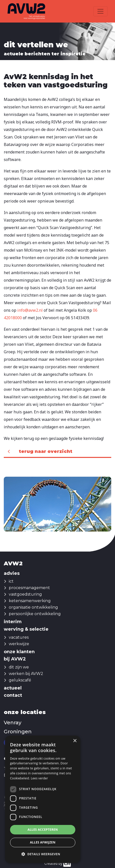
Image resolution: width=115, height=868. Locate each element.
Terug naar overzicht (46, 451)
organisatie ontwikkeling (33, 607)
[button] (43, 854)
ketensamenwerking (30, 601)
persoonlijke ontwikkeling (35, 614)
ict (11, 581)
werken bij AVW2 (26, 674)
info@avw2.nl (30, 310)
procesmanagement (29, 588)
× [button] (75, 741)
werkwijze (19, 644)
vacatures (19, 637)
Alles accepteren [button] (43, 830)
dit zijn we (19, 667)
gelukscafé (20, 680)
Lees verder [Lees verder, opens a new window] (40, 778)
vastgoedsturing (25, 594)
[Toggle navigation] (100, 11)
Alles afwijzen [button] (43, 842)
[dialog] (43, 799)
